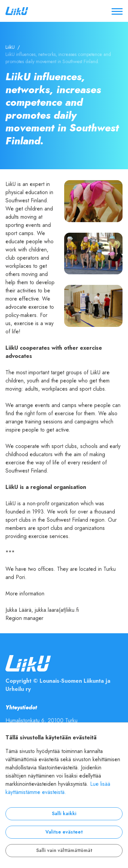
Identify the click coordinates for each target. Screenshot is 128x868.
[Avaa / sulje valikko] (117, 11)
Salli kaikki (64, 814)
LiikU (10, 47)
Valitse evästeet (64, 832)
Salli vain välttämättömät (64, 850)
